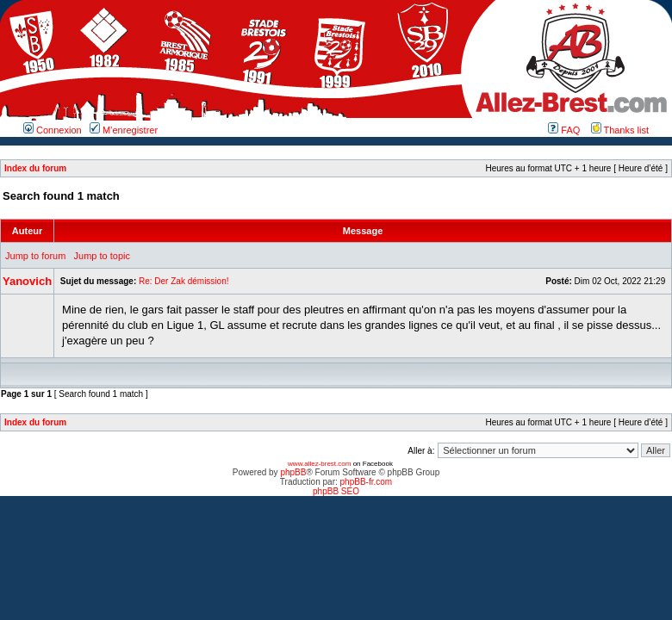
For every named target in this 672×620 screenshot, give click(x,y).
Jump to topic (102, 256)
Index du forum (35, 168)
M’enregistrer (124, 130)
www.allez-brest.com (319, 464)
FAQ (564, 130)
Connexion (53, 130)
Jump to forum (35, 256)
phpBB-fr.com (367, 482)
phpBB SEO (336, 491)
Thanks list (620, 130)
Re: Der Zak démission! (184, 281)
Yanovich (27, 281)
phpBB (293, 472)
